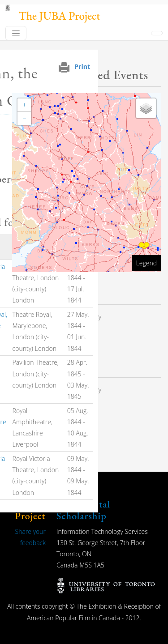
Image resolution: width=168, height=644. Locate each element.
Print (82, 66)
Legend (146, 263)
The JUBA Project (60, 16)
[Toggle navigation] (16, 33)
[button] (24, 105)
